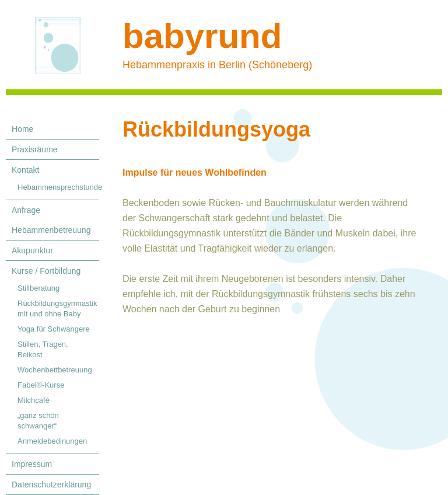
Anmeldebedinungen (52, 441)
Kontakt (25, 170)
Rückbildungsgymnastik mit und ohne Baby (57, 308)
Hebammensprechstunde (58, 187)
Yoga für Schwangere (54, 329)
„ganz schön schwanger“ (38, 421)
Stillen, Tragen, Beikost (43, 349)
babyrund (202, 36)
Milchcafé (34, 400)
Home (22, 129)
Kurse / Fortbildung (46, 271)
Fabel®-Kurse (41, 385)
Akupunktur (32, 250)
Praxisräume (35, 149)
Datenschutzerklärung (51, 484)
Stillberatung (38, 288)
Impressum (32, 464)
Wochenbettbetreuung (55, 370)
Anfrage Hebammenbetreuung (51, 220)
